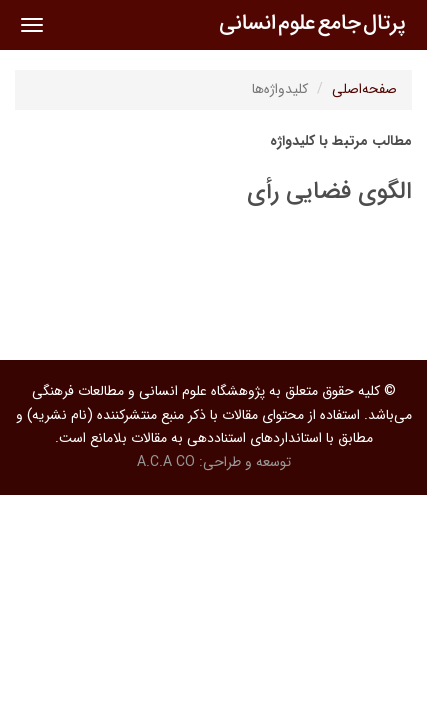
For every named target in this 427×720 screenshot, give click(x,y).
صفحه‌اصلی (364, 89)
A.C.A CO (166, 462)
